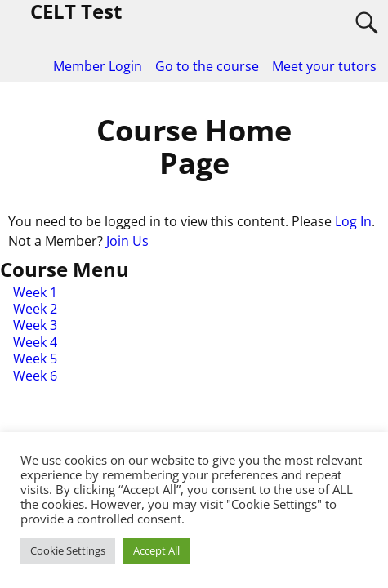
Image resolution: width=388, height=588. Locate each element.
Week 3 (35, 325)
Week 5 (35, 359)
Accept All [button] (156, 550)
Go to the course (207, 66)
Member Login (98, 66)
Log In (353, 221)
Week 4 (35, 342)
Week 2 (35, 309)
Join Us (127, 241)
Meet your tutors (324, 66)
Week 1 (35, 292)
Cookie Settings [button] (68, 550)
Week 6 (35, 376)
